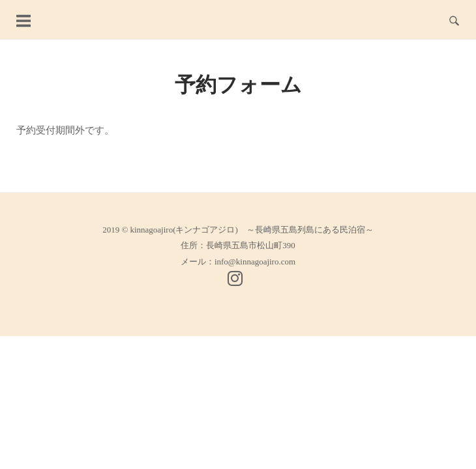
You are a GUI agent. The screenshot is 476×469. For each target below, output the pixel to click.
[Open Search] (454, 20)
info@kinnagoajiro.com (255, 262)
